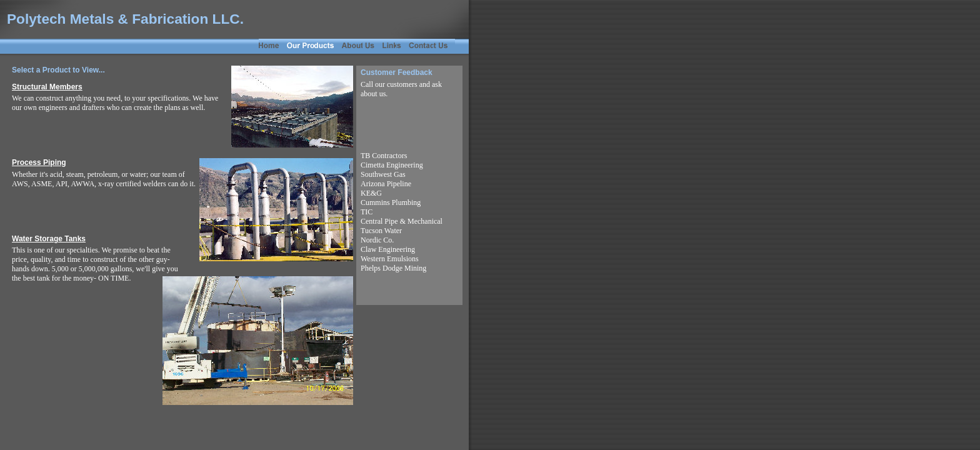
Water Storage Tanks (49, 239)
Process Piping (39, 162)
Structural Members (47, 87)
